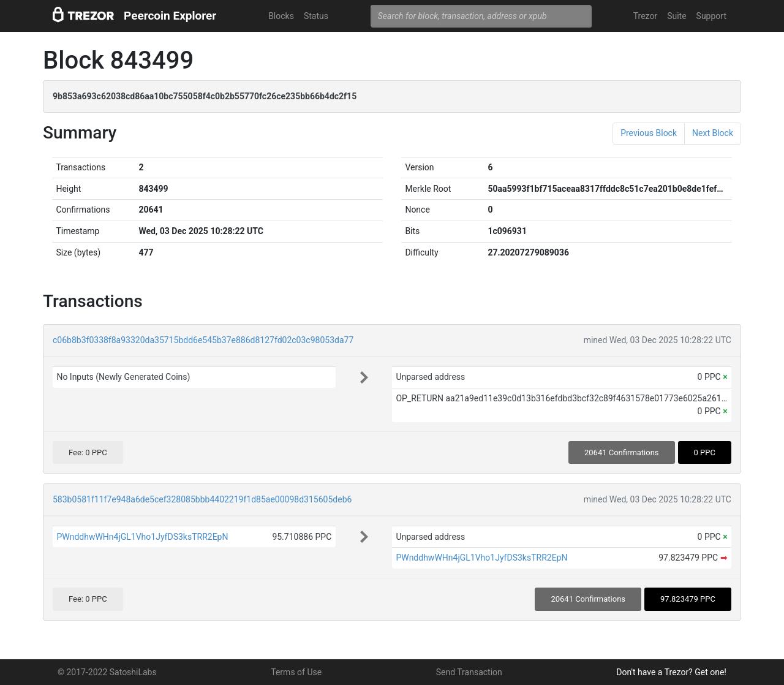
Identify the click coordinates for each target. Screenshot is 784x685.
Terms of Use (296, 672)
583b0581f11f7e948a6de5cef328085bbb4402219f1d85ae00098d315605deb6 (202, 499)
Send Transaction (469, 672)
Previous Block (649, 133)
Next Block (713, 133)
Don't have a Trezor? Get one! (671, 672)
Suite (677, 16)
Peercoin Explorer (170, 16)
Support (711, 16)
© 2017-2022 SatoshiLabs (107, 672)
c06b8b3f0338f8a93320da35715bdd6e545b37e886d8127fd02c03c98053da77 (203, 340)
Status (316, 16)
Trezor (645, 16)
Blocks (281, 16)
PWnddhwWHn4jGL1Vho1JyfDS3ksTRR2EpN (142, 537)
